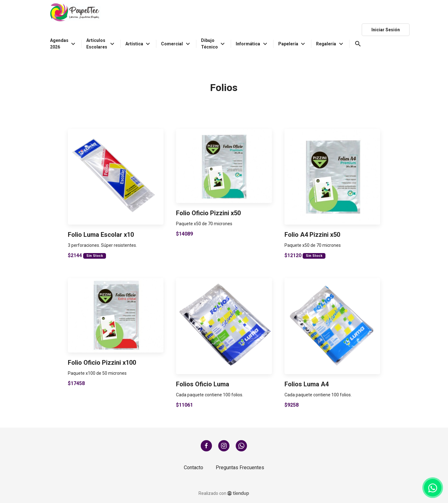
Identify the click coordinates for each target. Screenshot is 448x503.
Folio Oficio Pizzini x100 (102, 363)
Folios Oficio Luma (203, 384)
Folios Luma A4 (307, 384)
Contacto (194, 467)
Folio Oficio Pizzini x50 (208, 213)
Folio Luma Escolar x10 (101, 235)
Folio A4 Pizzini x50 (312, 235)
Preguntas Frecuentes (240, 467)
